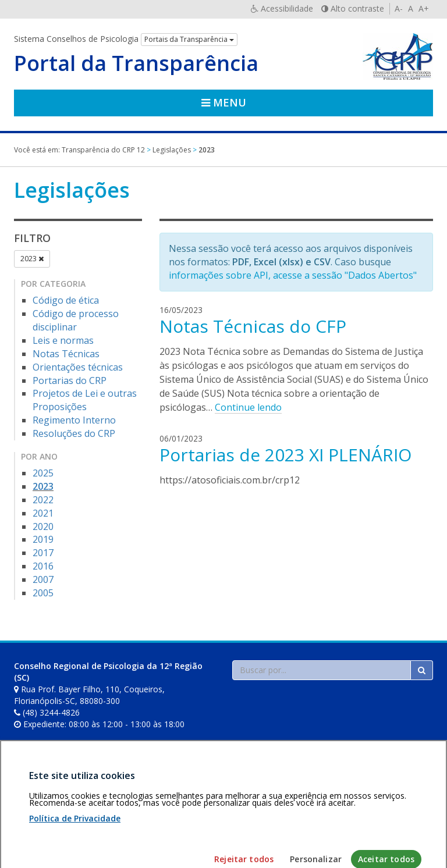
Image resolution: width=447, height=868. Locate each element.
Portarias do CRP (70, 380)
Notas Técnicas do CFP (253, 326)
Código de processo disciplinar (76, 320)
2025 (43, 473)
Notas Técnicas (66, 354)
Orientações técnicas (78, 367)
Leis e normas (63, 340)
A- (399, 8)
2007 (43, 579)
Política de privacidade (113, 801)
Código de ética (66, 300)
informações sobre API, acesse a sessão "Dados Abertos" (293, 275)
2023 (32, 259)
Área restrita (42, 801)
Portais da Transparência (189, 39)
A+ (424, 8)
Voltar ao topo (406, 801)
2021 (43, 513)
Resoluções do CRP (74, 433)
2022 (43, 500)
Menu (224, 102)
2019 (43, 539)
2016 (43, 566)
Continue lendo (248, 407)
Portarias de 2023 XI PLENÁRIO (285, 455)
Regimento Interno (74, 420)
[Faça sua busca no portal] (322, 670)
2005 (43, 593)
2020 (43, 527)
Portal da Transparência (136, 63)
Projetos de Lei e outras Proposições (85, 400)
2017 (43, 553)
